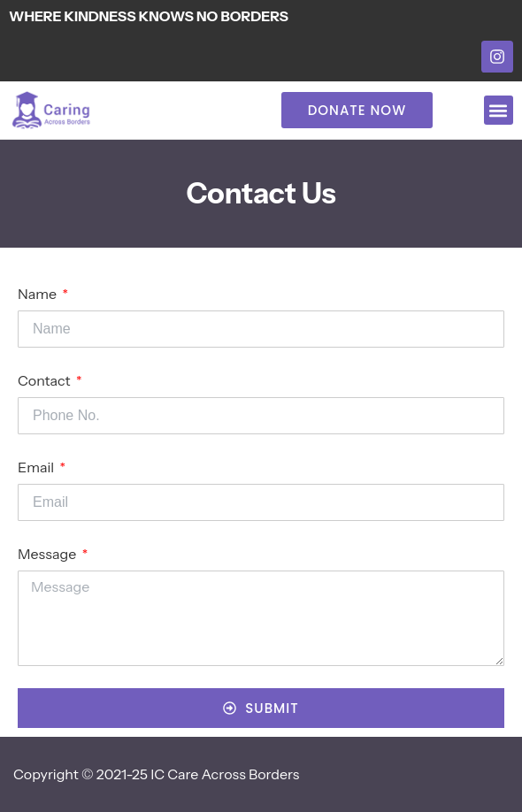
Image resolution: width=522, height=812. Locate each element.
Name (38, 294)
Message (49, 554)
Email (37, 467)
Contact (46, 380)
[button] (499, 110)
